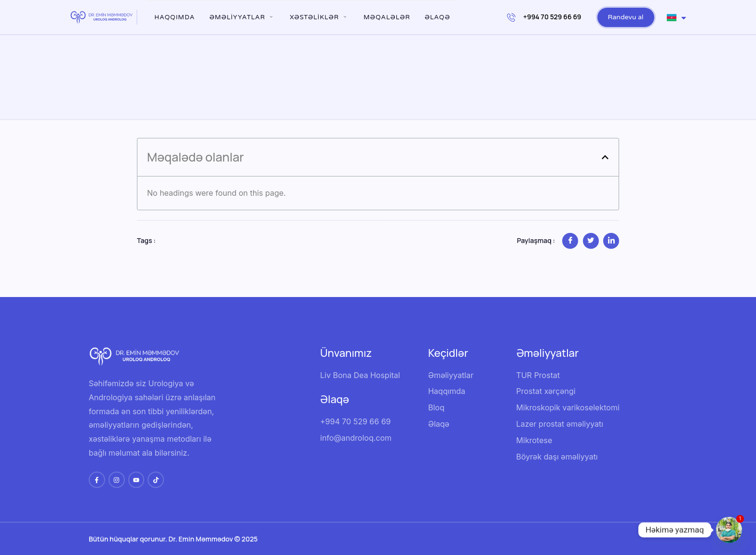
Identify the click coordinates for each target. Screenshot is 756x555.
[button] (605, 157)
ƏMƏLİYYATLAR (242, 17)
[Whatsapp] (729, 530)
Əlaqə (438, 17)
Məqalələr (387, 17)
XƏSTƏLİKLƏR (319, 17)
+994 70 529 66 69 (544, 17)
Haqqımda (175, 17)
